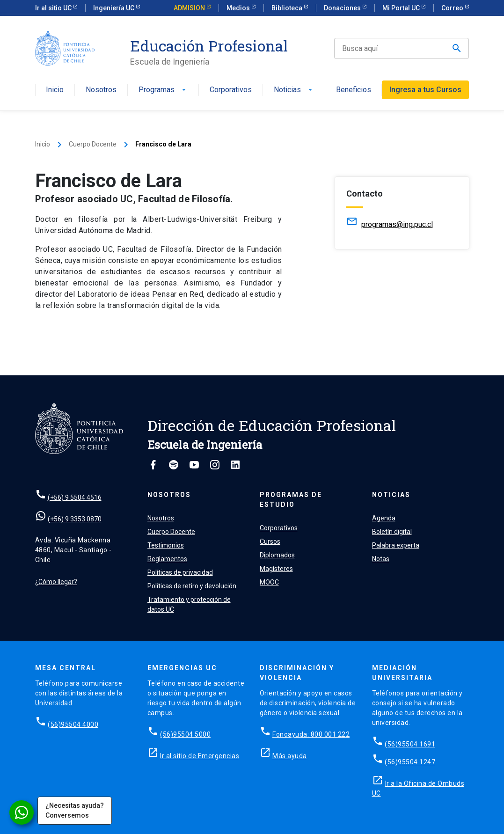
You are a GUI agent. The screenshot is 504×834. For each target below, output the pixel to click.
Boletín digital (392, 532)
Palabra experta (396, 545)
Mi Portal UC (402, 8)
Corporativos (231, 90)
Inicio (55, 90)
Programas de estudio (291, 500)
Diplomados (277, 555)
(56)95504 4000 (73, 724)
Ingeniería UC (114, 8)
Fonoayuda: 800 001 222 (311, 734)
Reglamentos (167, 559)
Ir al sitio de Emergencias (200, 756)
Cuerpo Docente (93, 144)
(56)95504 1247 (410, 762)
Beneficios (354, 90)
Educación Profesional (209, 46)
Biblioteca (288, 8)
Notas (381, 559)
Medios (239, 8)
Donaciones (343, 8)
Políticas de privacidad (180, 572)
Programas (163, 90)
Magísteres (276, 569)
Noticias (294, 90)
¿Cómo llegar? (56, 582)
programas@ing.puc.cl (397, 224)
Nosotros (101, 90)
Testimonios (166, 545)
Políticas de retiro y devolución (192, 586)
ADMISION (190, 8)
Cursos (270, 541)
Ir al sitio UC (54, 8)
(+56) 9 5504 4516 (75, 497)
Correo (453, 8)
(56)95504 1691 (410, 744)
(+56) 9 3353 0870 (75, 519)
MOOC (269, 582)
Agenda (384, 518)
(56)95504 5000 (185, 734)
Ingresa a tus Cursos (425, 90)
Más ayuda (290, 756)
